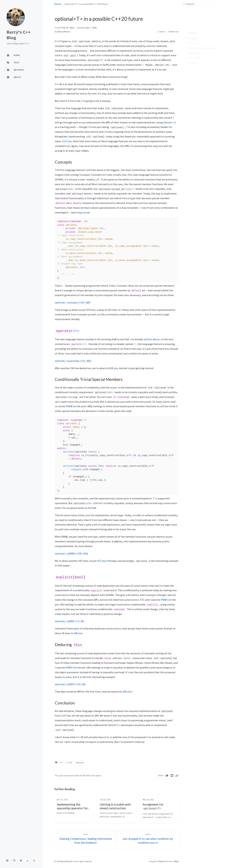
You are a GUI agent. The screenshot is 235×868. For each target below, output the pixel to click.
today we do (83, 212)
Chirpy (160, 860)
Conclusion (193, 58)
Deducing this (194, 53)
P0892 (164, 599)
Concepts (192, 34)
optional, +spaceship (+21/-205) (73, 360)
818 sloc (114, 368)
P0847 (70, 667)
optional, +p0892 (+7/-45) (69, 620)
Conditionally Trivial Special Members (204, 44)
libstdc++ (169, 122)
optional (79, 762)
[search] (199, 4)
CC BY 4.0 (84, 775)
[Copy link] (177, 775)
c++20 (69, 762)
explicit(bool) (194, 48)
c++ (62, 762)
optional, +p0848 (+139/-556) (71, 553)
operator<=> (194, 39)
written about (152, 339)
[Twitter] (167, 775)
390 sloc (127, 691)
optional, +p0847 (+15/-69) (70, 683)
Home (58, 4)
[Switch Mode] (8, 860)
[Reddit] (172, 775)
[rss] (34, 860)
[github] (14, 860)
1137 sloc (67, 141)
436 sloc (78, 633)
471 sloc (102, 560)
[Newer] (148, 838)
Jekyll (176, 860)
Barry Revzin (64, 32)
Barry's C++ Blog (19, 35)
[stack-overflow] (27, 860)
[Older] (86, 838)
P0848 (69, 406)
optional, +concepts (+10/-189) (73, 302)
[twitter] (21, 860)
